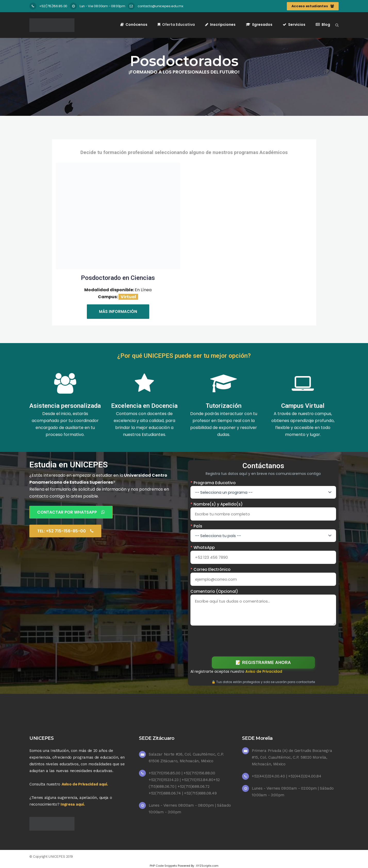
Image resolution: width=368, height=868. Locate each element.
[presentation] (263, 640)
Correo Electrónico (210, 569)
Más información (118, 311)
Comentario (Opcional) (214, 591)
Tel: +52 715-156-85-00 (65, 531)
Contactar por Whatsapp (71, 512)
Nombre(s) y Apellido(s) (217, 504)
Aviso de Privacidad (264, 671)
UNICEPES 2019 (61, 857)
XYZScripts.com (207, 866)
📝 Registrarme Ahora (263, 663)
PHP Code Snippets (163, 866)
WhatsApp (203, 547)
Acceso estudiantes (313, 6)
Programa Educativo (213, 483)
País (196, 526)
